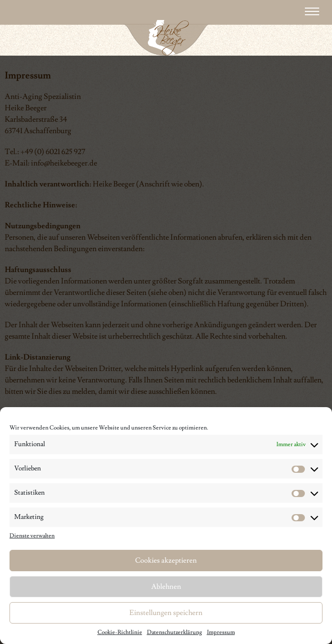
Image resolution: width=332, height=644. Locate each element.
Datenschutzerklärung (175, 632)
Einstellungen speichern (166, 613)
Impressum (221, 632)
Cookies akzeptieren (166, 561)
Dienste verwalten (32, 536)
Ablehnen (166, 587)
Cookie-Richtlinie (120, 632)
